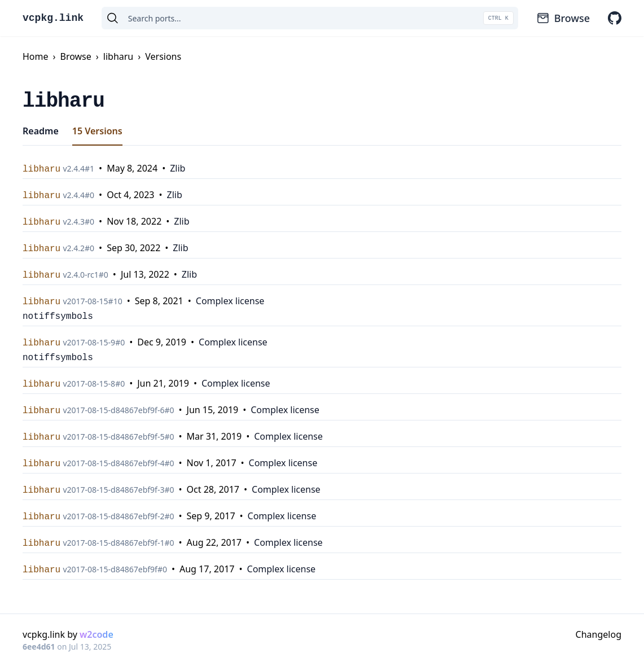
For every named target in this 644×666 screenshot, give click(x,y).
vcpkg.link (53, 18)
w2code (97, 634)
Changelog (599, 634)
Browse (563, 18)
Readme (41, 131)
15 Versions (97, 131)
